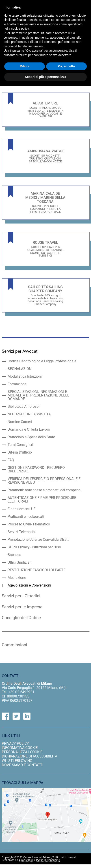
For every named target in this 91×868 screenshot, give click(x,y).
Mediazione (17, 578)
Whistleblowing (17, 761)
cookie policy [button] (20, 29)
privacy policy (15, 743)
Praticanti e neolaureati (26, 517)
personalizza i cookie (22, 752)
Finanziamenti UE (22, 509)
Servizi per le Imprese (22, 607)
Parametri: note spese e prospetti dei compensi (44, 490)
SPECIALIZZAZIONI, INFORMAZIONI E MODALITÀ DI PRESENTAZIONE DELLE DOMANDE (38, 395)
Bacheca (14, 555)
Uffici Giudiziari (20, 562)
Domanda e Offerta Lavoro (29, 430)
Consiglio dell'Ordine (21, 618)
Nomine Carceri (20, 422)
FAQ (11, 460)
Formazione (17, 384)
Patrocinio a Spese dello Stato (31, 437)
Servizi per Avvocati (20, 351)
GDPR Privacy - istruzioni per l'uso (34, 547)
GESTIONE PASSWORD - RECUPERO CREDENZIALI (36, 469)
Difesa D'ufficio (20, 452)
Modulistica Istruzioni (25, 376)
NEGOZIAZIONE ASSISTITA (29, 414)
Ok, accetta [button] (66, 66)
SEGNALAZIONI (20, 369)
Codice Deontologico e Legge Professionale (42, 361)
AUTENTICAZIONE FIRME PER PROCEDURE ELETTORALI (42, 500)
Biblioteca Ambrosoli (24, 407)
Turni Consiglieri (20, 445)
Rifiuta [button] (25, 66)
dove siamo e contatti (23, 765)
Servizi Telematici (22, 532)
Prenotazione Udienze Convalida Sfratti (39, 540)
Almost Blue (26, 860)
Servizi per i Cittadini (21, 596)
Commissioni (14, 645)
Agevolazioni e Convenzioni (29, 585)
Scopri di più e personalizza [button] (45, 77)
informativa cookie (20, 748)
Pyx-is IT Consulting (48, 860)
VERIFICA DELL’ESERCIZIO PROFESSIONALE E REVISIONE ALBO (44, 481)
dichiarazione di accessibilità (29, 756)
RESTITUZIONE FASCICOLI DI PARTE (37, 570)
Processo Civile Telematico (29, 524)
